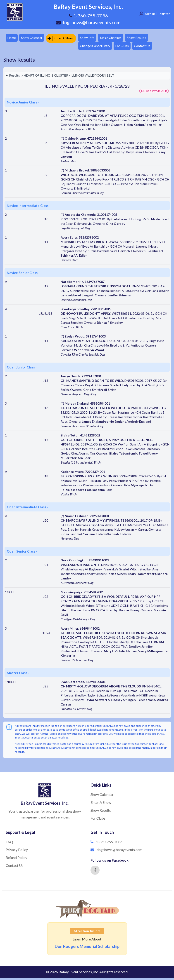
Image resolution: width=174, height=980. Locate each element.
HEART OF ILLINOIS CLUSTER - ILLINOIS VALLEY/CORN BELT (69, 77)
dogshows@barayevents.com (88, 22)
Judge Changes (114, 38)
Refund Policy (16, 859)
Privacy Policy (17, 851)
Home (12, 38)
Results (13, 77)
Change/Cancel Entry (98, 47)
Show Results (141, 38)
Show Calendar (33, 38)
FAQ (9, 843)
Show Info (90, 38)
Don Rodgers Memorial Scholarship (87, 948)
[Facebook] (95, 872)
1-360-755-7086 (109, 843)
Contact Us (147, 47)
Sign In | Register (157, 14)
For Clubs (126, 47)
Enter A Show (62, 38)
